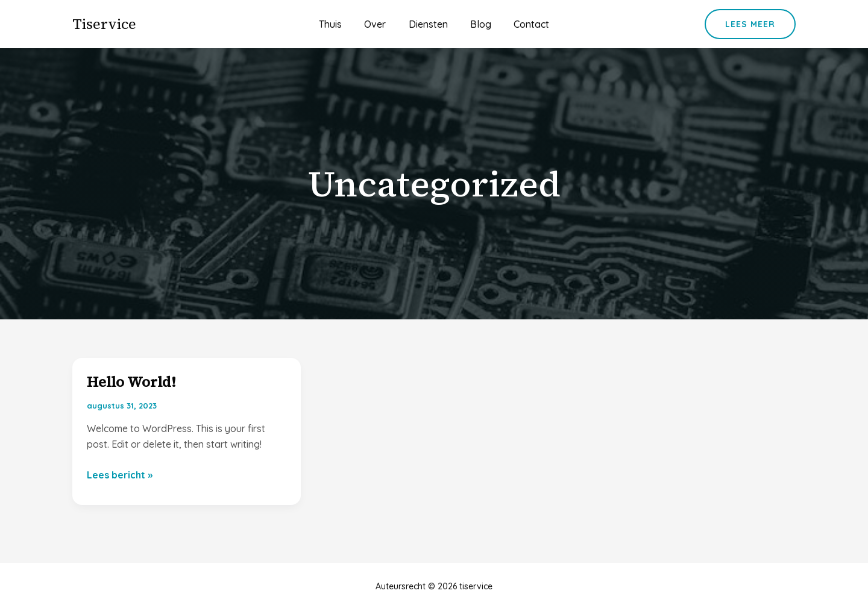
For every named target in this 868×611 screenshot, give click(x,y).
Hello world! (131, 382)
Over (379, 24)
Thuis (337, 24)
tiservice (104, 24)
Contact (525, 24)
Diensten (428, 24)
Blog (478, 24)
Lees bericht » (120, 475)
